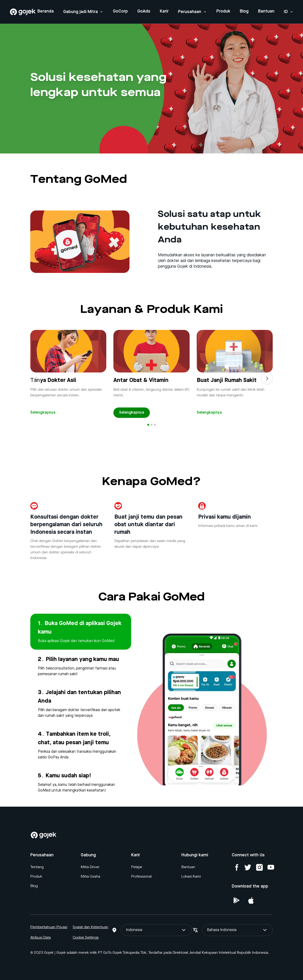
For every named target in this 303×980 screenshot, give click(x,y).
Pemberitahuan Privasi (49, 927)
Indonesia (156, 930)
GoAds (144, 11)
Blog (244, 11)
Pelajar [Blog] (137, 867)
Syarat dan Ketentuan (90, 927)
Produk (223, 11)
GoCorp (120, 11)
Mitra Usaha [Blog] (90, 876)
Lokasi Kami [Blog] (191, 876)
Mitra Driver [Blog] (90, 867)
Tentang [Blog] (37, 867)
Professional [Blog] (141, 876)
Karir (164, 11)
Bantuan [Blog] (188, 867)
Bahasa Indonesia (237, 930)
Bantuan (266, 11)
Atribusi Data (40, 937)
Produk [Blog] (36, 876)
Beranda (46, 11)
